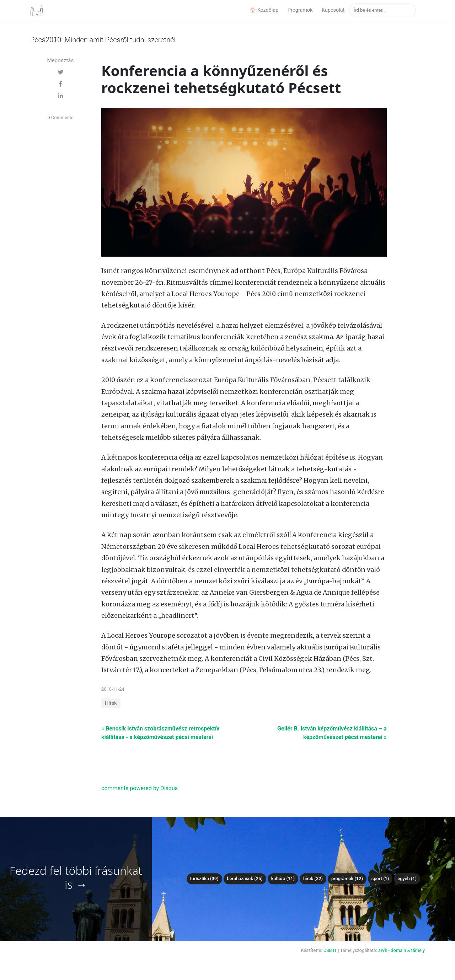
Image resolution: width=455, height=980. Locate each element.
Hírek (111, 703)
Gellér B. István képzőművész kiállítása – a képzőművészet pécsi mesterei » (332, 733)
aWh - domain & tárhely (402, 950)
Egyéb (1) (407, 879)
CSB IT (330, 950)
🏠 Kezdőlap (264, 10)
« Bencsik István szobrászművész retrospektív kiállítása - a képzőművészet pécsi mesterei (160, 733)
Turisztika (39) (204, 879)
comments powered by (140, 788)
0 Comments (60, 117)
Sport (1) (380, 879)
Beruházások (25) (245, 879)
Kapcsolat (333, 10)
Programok (300, 10)
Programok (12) (347, 879)
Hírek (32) (313, 879)
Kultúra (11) (283, 879)
